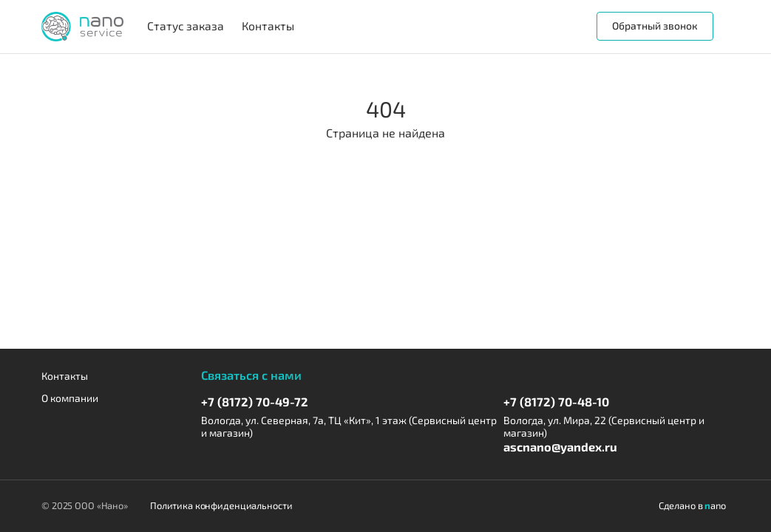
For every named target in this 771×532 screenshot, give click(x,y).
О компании (70, 398)
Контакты (65, 376)
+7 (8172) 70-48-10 (556, 402)
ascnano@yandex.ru (560, 447)
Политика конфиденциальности (221, 506)
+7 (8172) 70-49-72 (255, 402)
